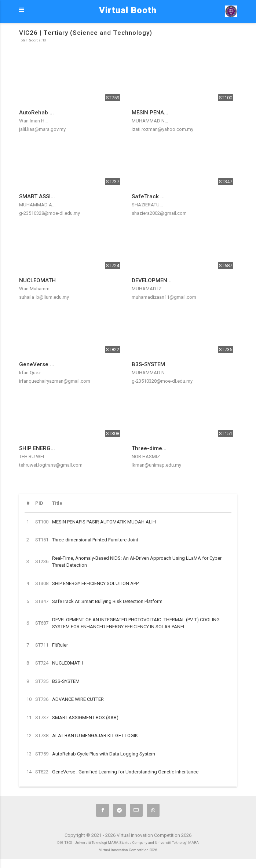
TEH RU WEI (32, 457)
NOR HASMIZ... (147, 457)
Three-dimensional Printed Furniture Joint (95, 540)
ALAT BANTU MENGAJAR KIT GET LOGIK (95, 735)
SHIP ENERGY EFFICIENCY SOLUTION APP (95, 583)
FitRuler (60, 645)
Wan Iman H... (33, 121)
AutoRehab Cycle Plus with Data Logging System (104, 754)
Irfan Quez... (32, 373)
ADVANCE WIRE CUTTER (78, 699)
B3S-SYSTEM (66, 681)
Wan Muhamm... (36, 289)
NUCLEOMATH (67, 663)
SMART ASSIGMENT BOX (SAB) (85, 718)
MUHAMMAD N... (150, 121)
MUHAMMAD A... (37, 205)
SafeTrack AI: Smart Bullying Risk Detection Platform (107, 601)
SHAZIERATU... (147, 205)
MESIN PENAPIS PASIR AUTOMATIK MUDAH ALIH (104, 522)
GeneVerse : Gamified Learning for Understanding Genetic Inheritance (125, 772)
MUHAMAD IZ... (148, 289)
